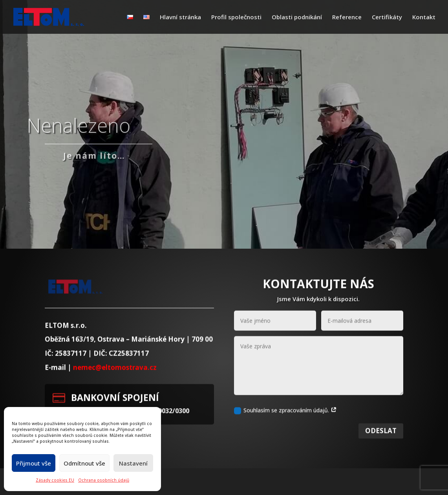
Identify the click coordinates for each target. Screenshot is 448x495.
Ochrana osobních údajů (104, 480)
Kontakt (424, 17)
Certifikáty (387, 17)
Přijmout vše (34, 463)
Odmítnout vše (84, 463)
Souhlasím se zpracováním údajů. (285, 420)
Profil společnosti (236, 17)
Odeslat (381, 441)
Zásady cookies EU (55, 480)
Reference (347, 17)
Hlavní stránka (180, 17)
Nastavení (133, 463)
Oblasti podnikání (297, 17)
